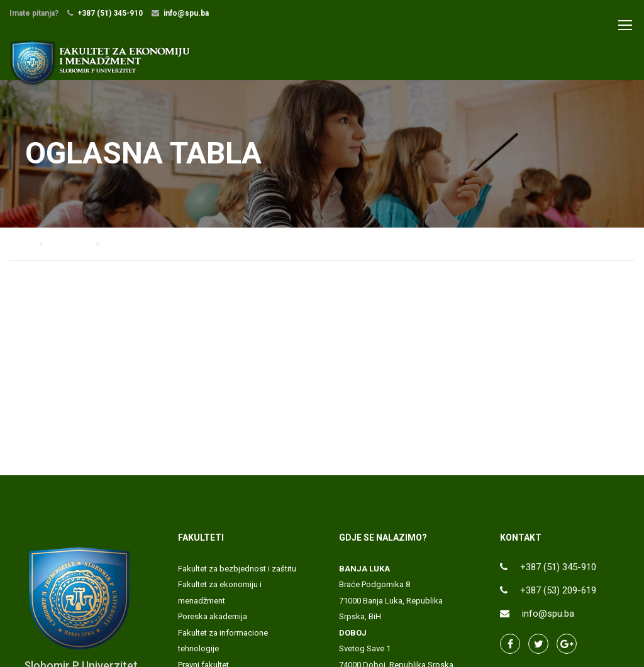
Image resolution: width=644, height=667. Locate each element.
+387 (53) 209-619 (558, 590)
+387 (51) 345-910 (110, 13)
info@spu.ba (186, 13)
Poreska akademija (213, 616)
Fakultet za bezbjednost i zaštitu (237, 569)
